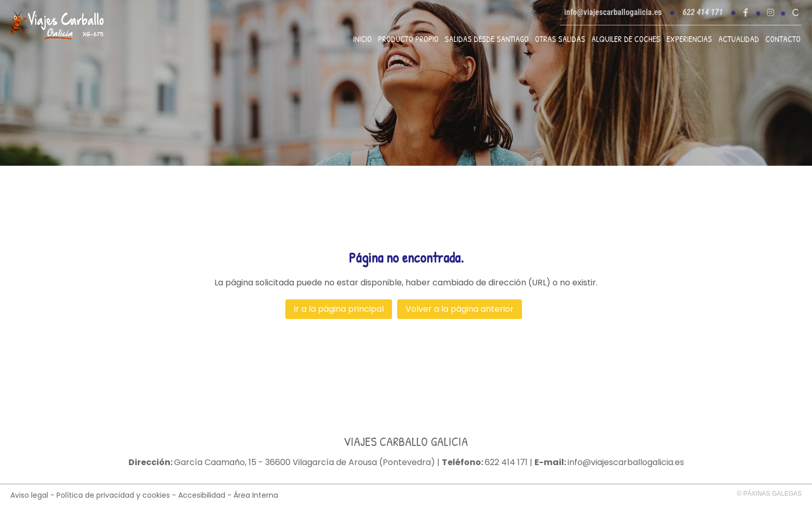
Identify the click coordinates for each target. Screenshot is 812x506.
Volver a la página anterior (460, 309)
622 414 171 (506, 462)
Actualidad (739, 39)
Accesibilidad (202, 495)
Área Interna (256, 495)
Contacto (783, 39)
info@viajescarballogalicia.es (613, 12)
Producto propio (408, 39)
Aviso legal (29, 495)
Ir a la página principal (339, 309)
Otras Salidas (560, 39)
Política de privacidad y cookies (113, 495)
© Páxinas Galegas (769, 494)
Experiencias (689, 39)
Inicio (363, 39)
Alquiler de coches (626, 39)
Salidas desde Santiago (487, 39)
